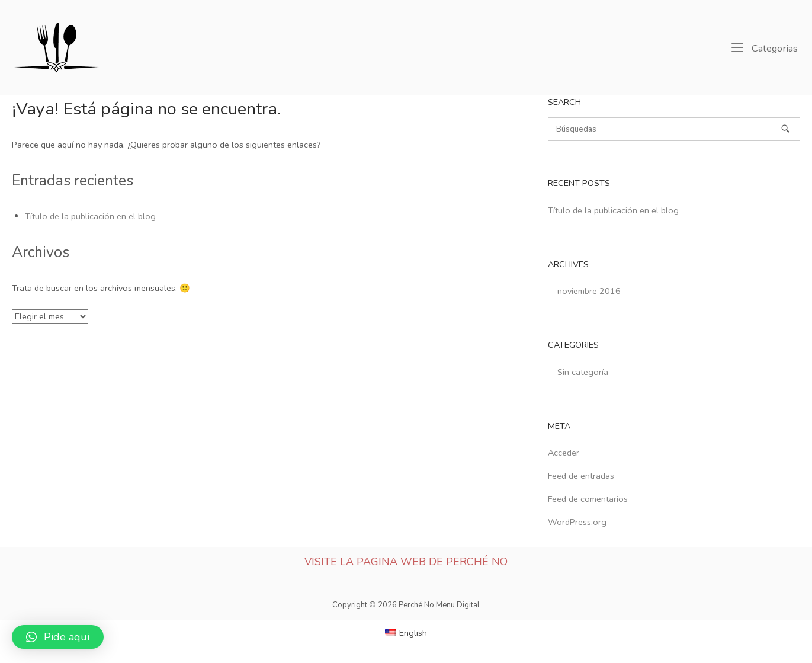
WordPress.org (577, 522)
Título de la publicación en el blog (90, 216)
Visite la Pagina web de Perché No (406, 562)
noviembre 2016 (589, 291)
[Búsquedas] (785, 129)
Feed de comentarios (588, 499)
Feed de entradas (581, 476)
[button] (58, 637)
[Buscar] (674, 129)
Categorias (765, 48)
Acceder (564, 453)
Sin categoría (583, 372)
